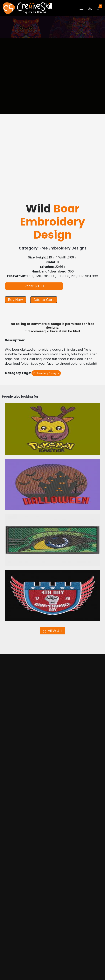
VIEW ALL (52, 631)
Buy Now (16, 300)
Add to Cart (44, 300)
